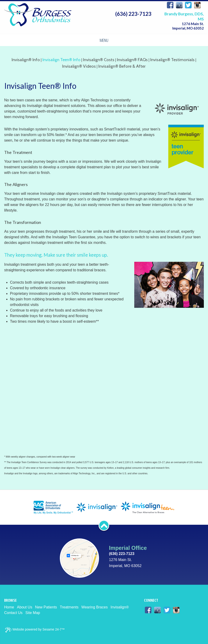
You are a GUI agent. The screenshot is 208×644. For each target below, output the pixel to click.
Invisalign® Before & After (122, 66)
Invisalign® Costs (99, 60)
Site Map (33, 613)
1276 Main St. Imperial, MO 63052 (188, 26)
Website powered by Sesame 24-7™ (35, 630)
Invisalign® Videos (79, 66)
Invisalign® (120, 607)
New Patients (46, 607)
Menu (104, 40)
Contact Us (13, 613)
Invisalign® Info (26, 60)
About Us (25, 607)
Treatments (69, 607)
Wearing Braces (95, 607)
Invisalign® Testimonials (172, 60)
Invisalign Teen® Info (61, 60)
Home (9, 607)
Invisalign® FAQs (132, 60)
